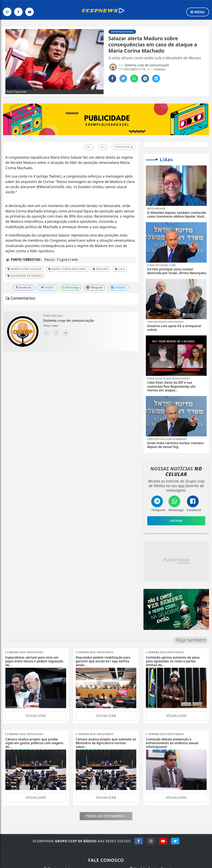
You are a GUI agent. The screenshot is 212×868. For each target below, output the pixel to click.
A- (89, 147)
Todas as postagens (106, 816)
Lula (120, 269)
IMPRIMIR (124, 147)
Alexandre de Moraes (25, 276)
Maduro (101, 269)
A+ (103, 147)
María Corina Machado (67, 269)
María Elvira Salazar (24, 269)
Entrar (176, 521)
